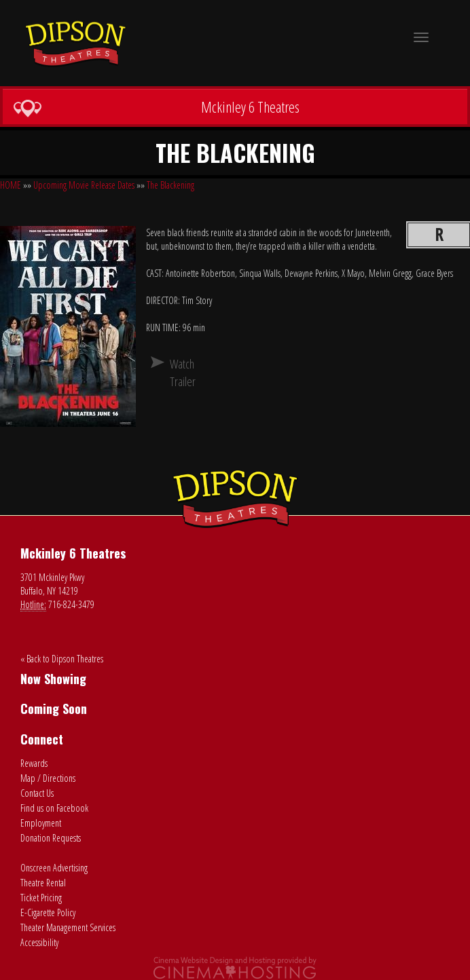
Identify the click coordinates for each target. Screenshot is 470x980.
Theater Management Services (68, 927)
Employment (41, 823)
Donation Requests (51, 838)
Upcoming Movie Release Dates (84, 185)
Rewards (34, 763)
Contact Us (37, 793)
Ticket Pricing (41, 898)
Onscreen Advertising (54, 868)
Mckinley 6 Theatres (156, 107)
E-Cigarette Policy (48, 912)
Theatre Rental (43, 883)
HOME (11, 185)
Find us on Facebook (54, 808)
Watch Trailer (175, 373)
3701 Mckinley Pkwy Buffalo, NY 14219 (52, 584)
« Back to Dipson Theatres (62, 659)
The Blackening (170, 185)
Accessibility (39, 942)
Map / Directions (48, 778)
